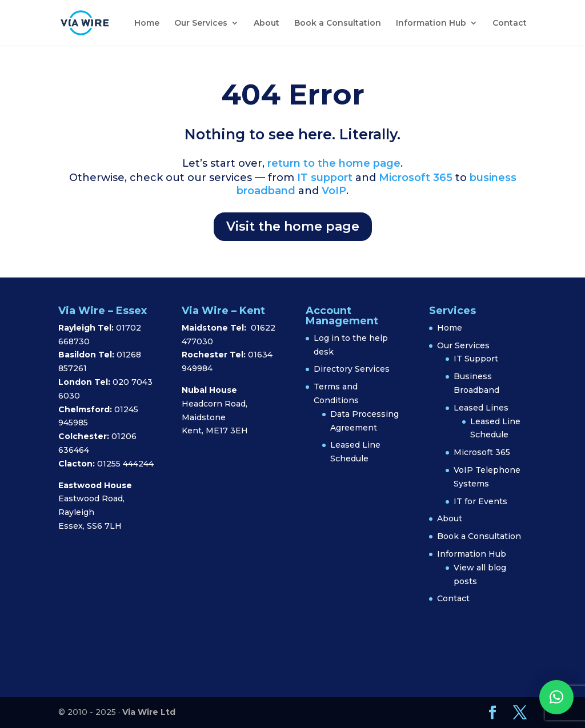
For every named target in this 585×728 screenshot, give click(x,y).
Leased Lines (481, 408)
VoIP (334, 191)
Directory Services (352, 369)
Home (147, 23)
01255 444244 (125, 464)
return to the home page (334, 163)
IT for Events (480, 501)
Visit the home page (293, 226)
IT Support (476, 359)
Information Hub (431, 23)
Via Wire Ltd (149, 712)
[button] (556, 697)
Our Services (201, 23)
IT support (323, 178)
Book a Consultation (338, 23)
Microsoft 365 (416, 178)
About (267, 23)
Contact (510, 23)
